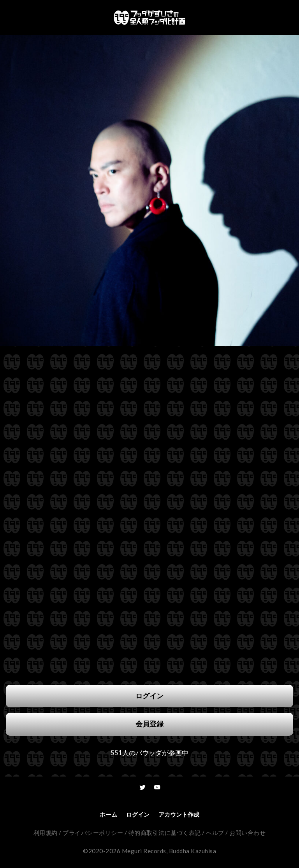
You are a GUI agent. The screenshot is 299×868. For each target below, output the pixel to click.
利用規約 (46, 833)
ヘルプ (215, 833)
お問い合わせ (247, 833)
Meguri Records (144, 851)
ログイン (149, 696)
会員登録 (149, 724)
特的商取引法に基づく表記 (165, 833)
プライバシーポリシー (93, 833)
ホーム (108, 814)
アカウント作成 (179, 814)
